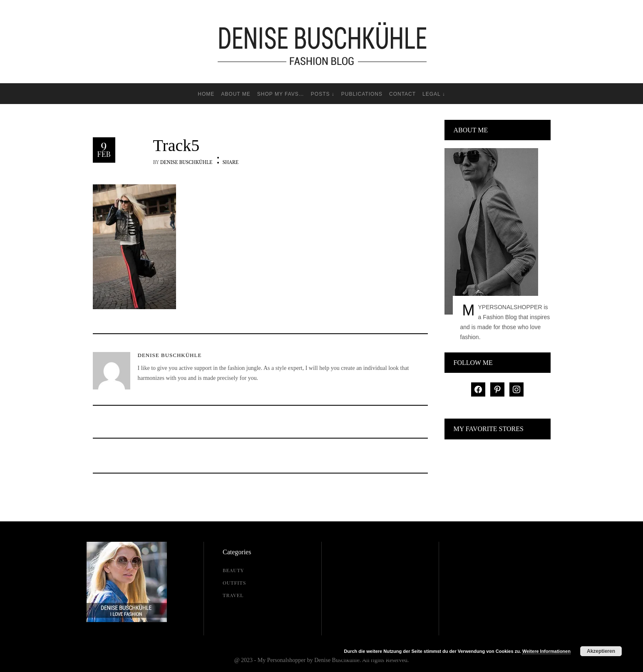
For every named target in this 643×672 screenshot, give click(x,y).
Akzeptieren (601, 651)
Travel (233, 595)
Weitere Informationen (546, 651)
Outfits (234, 583)
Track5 (176, 146)
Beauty (233, 570)
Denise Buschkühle (186, 162)
